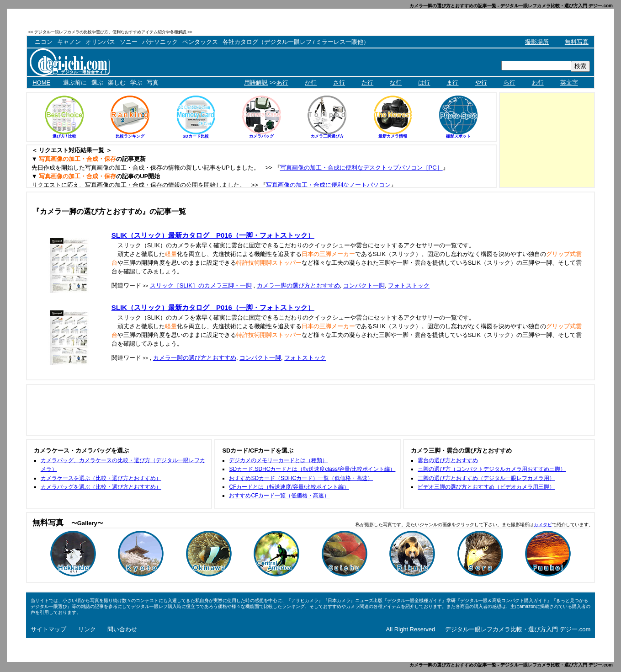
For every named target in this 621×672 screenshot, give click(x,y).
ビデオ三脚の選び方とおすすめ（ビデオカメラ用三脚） (486, 487)
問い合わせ (122, 629)
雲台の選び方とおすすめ (448, 460)
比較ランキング (130, 136)
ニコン (44, 42)
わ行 (538, 83)
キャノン (69, 42)
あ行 (282, 83)
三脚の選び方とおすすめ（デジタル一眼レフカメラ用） (486, 478)
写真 (153, 83)
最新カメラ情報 (393, 136)
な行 (396, 83)
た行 (367, 83)
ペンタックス (200, 42)
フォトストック (409, 285)
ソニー (129, 42)
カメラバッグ (261, 136)
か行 (311, 83)
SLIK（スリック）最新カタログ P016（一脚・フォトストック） (213, 235)
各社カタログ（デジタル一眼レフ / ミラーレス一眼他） (296, 42)
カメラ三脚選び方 (327, 136)
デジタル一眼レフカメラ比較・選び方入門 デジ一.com (518, 629)
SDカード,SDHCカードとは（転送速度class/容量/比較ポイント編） (312, 469)
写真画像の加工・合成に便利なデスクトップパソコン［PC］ (361, 168)
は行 (424, 83)
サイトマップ (49, 629)
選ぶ (97, 83)
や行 (481, 83)
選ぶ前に (75, 83)
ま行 (452, 83)
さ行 (339, 83)
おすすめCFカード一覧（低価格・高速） (279, 496)
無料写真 (577, 42)
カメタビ (543, 525)
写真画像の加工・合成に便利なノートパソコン (328, 185)
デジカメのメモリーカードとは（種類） (278, 460)
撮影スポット (458, 136)
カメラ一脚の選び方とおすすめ (298, 285)
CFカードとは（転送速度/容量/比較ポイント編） (289, 487)
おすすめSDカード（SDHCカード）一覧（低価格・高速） (301, 478)
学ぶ (136, 83)
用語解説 (256, 83)
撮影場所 (537, 42)
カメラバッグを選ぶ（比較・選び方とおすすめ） (101, 487)
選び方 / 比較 (65, 136)
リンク (88, 629)
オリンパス (100, 42)
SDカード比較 (196, 136)
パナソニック (160, 42)
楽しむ (117, 83)
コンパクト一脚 (364, 285)
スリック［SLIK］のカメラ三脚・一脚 (201, 285)
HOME (41, 83)
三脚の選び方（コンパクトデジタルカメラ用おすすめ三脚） (492, 469)
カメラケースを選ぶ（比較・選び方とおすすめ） (101, 478)
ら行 (510, 83)
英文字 (569, 83)
